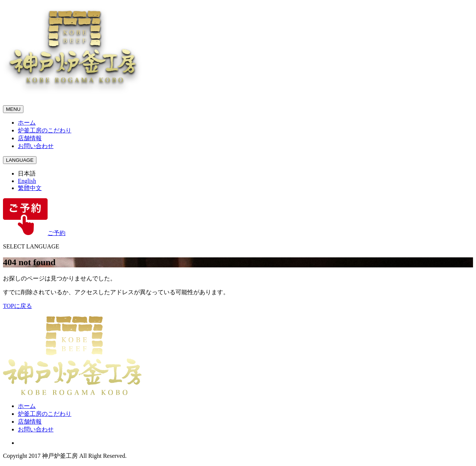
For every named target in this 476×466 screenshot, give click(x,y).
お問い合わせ (36, 146)
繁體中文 (30, 188)
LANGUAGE (20, 160)
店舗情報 (30, 138)
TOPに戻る (17, 306)
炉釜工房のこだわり (45, 130)
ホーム (27, 123)
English (27, 181)
